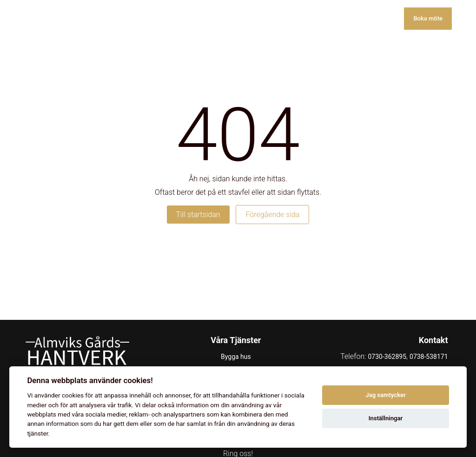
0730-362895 (387, 357)
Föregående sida (272, 215)
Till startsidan (198, 215)
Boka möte (428, 18)
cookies (73, 395)
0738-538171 (429, 357)
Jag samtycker (385, 395)
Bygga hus (236, 357)
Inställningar (386, 418)
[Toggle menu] (464, 19)
